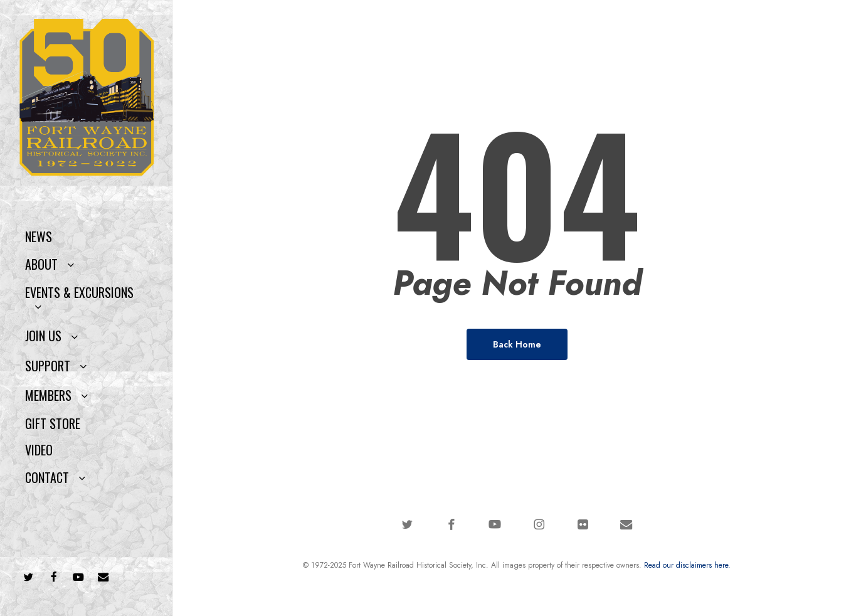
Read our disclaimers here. (687, 565)
